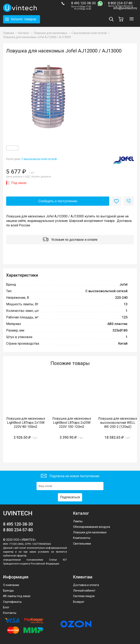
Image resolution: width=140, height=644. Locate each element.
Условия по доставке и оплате (70, 240)
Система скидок (84, 596)
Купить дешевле (41, 177)
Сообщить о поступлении (58, 201)
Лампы (78, 521)
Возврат (79, 602)
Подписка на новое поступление (70, 476)
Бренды (8, 591)
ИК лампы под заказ (17, 596)
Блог (6, 607)
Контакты (10, 613)
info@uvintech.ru (125, 8)
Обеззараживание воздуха (92, 527)
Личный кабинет (84, 591)
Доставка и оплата (86, 585)
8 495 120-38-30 (83, 3)
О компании (11, 585)
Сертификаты (12, 602)
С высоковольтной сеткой (39, 159)
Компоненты (82, 538)
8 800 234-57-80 (120, 3)
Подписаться (70, 497)
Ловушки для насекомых (90, 532)
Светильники (82, 544)
